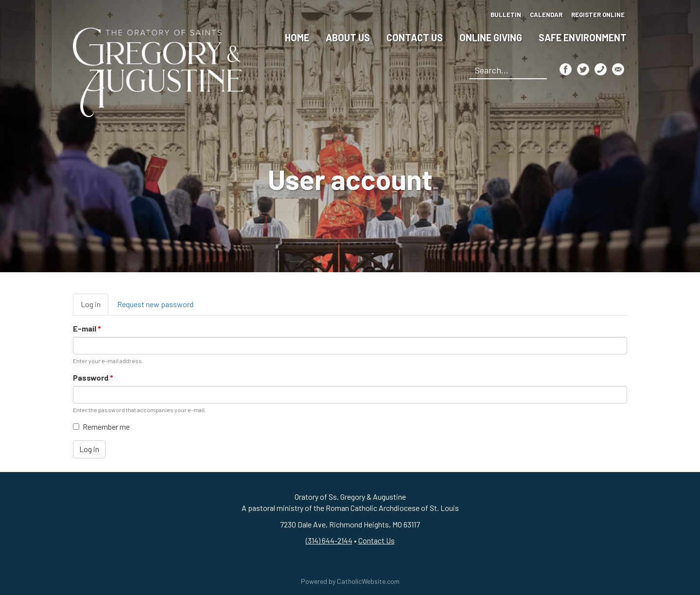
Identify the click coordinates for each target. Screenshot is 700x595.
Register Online (598, 15)
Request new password (155, 304)
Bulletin (506, 15)
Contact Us (415, 37)
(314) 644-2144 (329, 540)
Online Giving (491, 37)
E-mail (87, 328)
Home (297, 37)
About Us (348, 37)
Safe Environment (583, 37)
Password (93, 377)
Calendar (546, 15)
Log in (95, 307)
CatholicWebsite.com (368, 581)
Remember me (101, 427)
